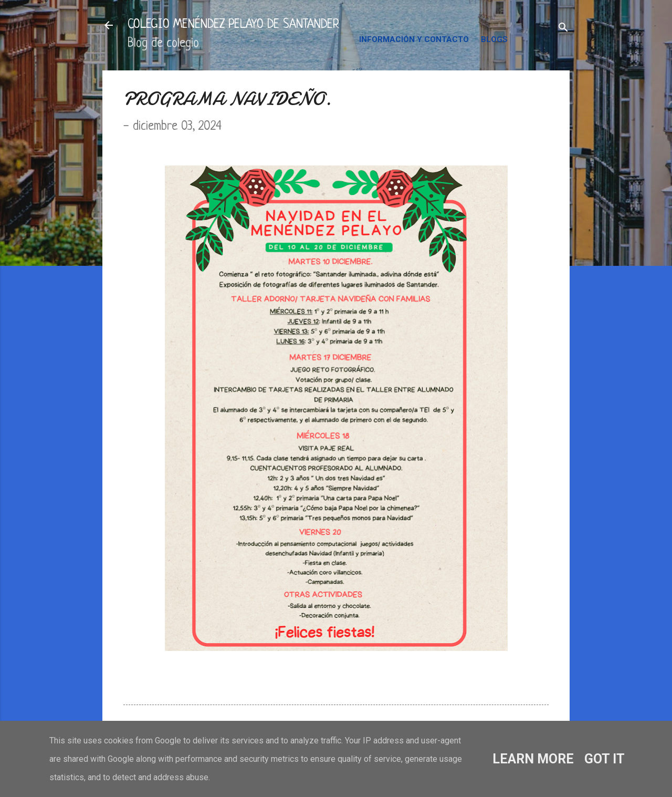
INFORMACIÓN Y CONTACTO (414, 39)
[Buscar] (563, 29)
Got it (605, 759)
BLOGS (494, 39)
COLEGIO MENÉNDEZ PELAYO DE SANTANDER (233, 25)
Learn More (533, 759)
